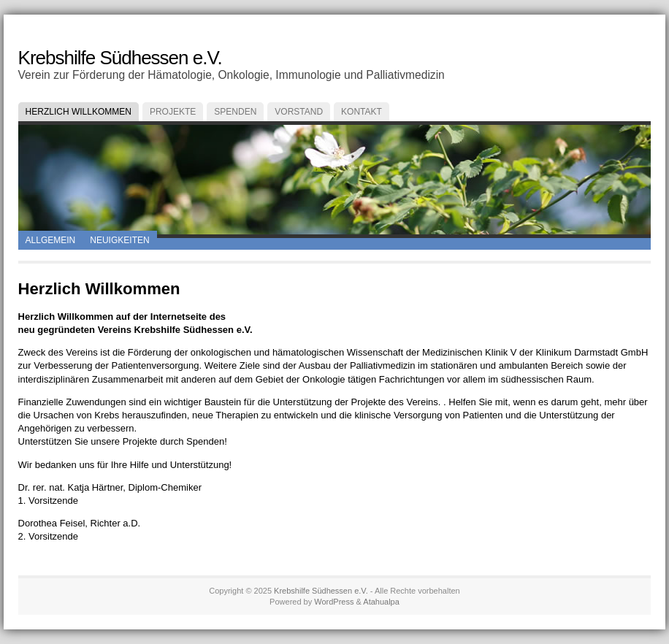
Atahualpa (381, 602)
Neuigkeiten (119, 240)
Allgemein (51, 240)
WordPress (334, 602)
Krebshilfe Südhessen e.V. (120, 58)
